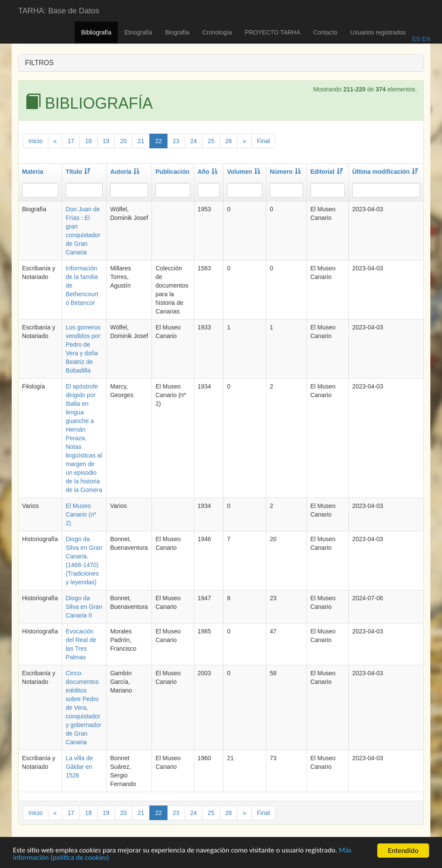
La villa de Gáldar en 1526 (79, 767)
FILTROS (39, 63)
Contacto (325, 32)
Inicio (36, 141)
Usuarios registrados (378, 32)
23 (176, 141)
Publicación (172, 172)
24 (194, 141)
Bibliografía (96, 32)
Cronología (217, 32)
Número (285, 172)
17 (71, 141)
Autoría (125, 172)
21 (141, 141)
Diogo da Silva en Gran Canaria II (84, 607)
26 (229, 141)
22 (158, 141)
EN (425, 39)
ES (416, 39)
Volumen (244, 172)
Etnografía (138, 32)
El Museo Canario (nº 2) (81, 514)
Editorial (327, 172)
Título (78, 172)
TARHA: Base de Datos (59, 11)
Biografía (177, 32)
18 (88, 141)
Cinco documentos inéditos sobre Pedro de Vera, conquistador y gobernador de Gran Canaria (84, 708)
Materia (33, 172)
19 (106, 141)
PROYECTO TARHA (272, 32)
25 (211, 141)
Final (263, 141)
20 (123, 141)
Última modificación (385, 172)
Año (208, 172)
